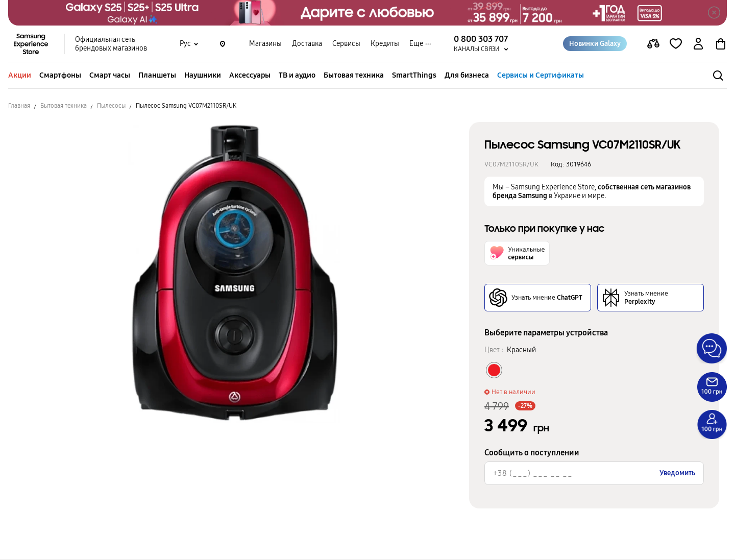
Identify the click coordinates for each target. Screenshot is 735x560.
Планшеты (157, 75)
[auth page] (698, 44)
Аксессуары (250, 75)
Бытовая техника (354, 75)
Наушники (203, 75)
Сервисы (346, 44)
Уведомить (677, 473)
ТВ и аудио (297, 75)
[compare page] (653, 44)
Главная (19, 106)
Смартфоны (60, 75)
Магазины (265, 44)
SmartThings (414, 75)
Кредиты (385, 44)
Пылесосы (111, 106)
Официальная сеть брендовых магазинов (111, 44)
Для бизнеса (467, 75)
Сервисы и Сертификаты (541, 75)
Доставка (307, 44)
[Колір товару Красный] (494, 370)
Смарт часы (110, 75)
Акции (20, 75)
